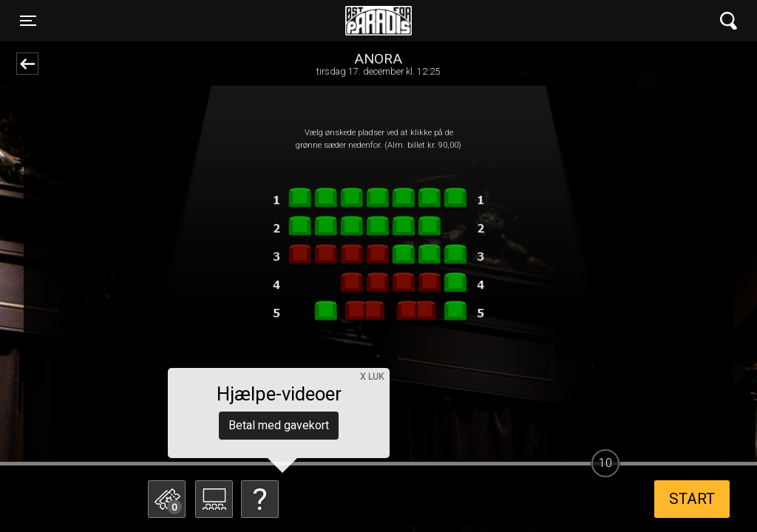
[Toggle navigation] (28, 21)
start (692, 499)
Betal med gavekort (279, 425)
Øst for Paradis (378, 21)
